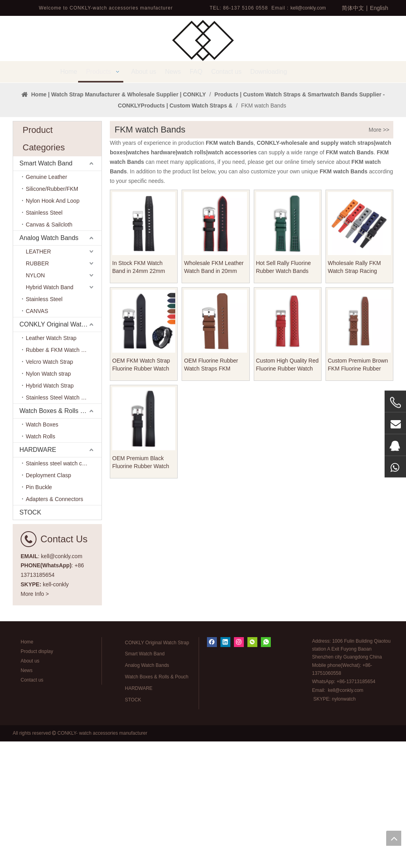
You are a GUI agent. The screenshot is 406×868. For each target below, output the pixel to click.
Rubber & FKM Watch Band (60, 476)
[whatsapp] (266, 769)
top (394, 838)
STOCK (30, 639)
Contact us (32, 807)
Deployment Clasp (48, 602)
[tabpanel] (203, 146)
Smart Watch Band (46, 290)
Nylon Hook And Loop (53, 327)
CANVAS (37, 438)
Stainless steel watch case (58, 590)
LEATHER (38, 378)
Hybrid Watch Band (50, 414)
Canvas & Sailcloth (49, 351)
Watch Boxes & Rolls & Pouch (60, 537)
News (27, 797)
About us (30, 787)
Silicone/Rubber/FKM (52, 315)
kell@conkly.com (308, 8)
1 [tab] (203, 196)
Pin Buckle (39, 614)
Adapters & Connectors (55, 626)
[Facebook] (212, 769)
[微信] (252, 769)
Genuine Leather (46, 303)
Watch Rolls (40, 563)
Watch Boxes (42, 551)
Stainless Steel (44, 339)
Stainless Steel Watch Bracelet (64, 524)
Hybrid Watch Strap (50, 512)
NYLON (35, 402)
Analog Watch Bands (49, 364)
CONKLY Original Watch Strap (60, 451)
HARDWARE (38, 576)
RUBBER (37, 390)
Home (27, 768)
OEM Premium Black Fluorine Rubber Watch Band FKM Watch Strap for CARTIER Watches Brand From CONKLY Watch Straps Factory (141, 589)
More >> (379, 256)
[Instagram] (239, 769)
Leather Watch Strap (51, 465)
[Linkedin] (225, 769)
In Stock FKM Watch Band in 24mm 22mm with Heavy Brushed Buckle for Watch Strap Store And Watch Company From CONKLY (143, 394)
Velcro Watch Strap (49, 488)
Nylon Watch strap (48, 500)
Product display (37, 778)
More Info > (35, 720)
